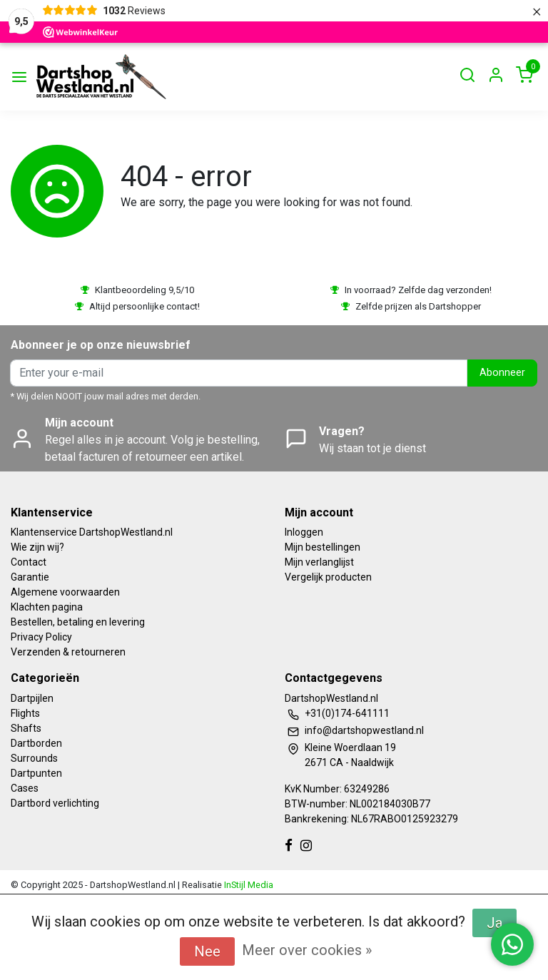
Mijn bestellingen (323, 547)
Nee (207, 951)
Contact (29, 562)
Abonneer (502, 373)
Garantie (30, 577)
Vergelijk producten (328, 577)
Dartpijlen (32, 698)
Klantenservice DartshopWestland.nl (92, 532)
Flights (25, 713)
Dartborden (36, 743)
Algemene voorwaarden (65, 592)
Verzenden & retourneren (68, 652)
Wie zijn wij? (37, 547)
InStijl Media (248, 885)
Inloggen (304, 532)
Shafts (26, 728)
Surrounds (34, 758)
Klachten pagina (47, 607)
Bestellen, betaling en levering (78, 622)
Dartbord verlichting (55, 803)
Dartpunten (36, 773)
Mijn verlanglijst (319, 562)
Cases (25, 788)
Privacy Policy (41, 637)
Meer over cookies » (307, 950)
